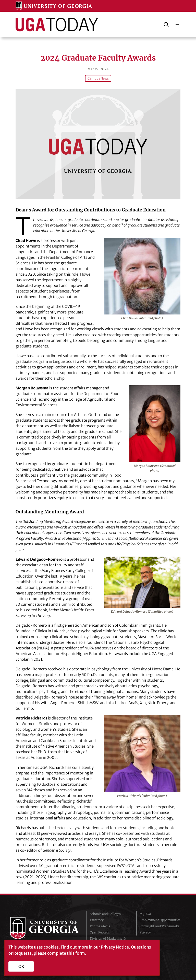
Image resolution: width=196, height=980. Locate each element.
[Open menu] (177, 25)
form (80, 953)
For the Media (100, 926)
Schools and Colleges (105, 913)
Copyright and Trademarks (160, 926)
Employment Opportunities (160, 920)
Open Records (100, 932)
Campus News (98, 78)
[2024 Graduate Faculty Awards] (98, 144)
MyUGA (145, 913)
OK (21, 966)
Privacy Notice (115, 947)
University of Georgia (44, 928)
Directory (97, 920)
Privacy (145, 932)
